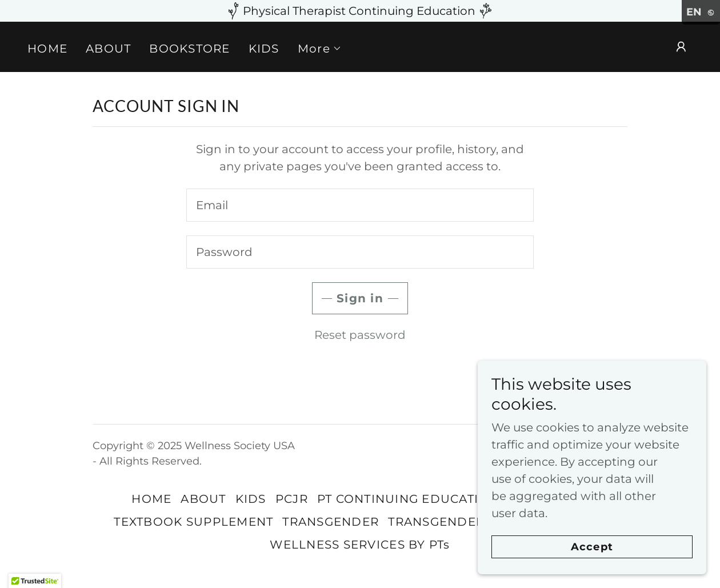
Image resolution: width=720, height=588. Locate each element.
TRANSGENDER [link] (331, 522)
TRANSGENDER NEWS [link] (457, 522)
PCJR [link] (292, 499)
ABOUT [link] (108, 49)
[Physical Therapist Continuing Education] (360, 11)
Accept (592, 547)
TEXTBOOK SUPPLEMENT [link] (193, 522)
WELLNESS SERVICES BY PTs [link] (360, 545)
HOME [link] (47, 49)
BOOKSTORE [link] (189, 49)
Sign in (360, 298)
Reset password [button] (360, 335)
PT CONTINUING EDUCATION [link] (408, 499)
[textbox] (360, 205)
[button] (320, 49)
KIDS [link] (264, 49)
